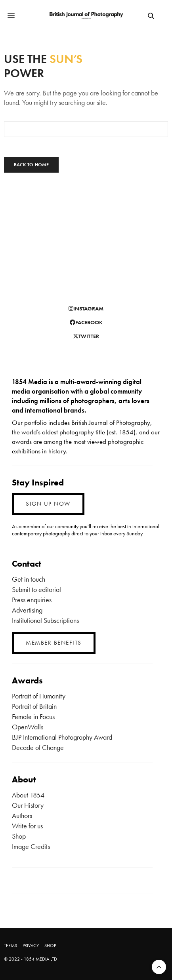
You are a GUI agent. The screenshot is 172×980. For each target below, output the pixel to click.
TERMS (11, 946)
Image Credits (31, 846)
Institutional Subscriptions (45, 620)
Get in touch (29, 579)
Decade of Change (38, 747)
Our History (28, 805)
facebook (86, 322)
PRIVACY (31, 946)
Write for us (27, 826)
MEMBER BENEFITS (54, 643)
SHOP (50, 946)
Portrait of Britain (34, 706)
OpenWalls (28, 727)
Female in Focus (33, 716)
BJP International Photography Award (62, 737)
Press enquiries (32, 600)
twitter (86, 336)
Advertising (27, 610)
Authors (22, 815)
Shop (19, 836)
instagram (86, 308)
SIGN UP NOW (48, 504)
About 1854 (28, 795)
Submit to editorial (36, 589)
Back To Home (31, 165)
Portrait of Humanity (39, 696)
